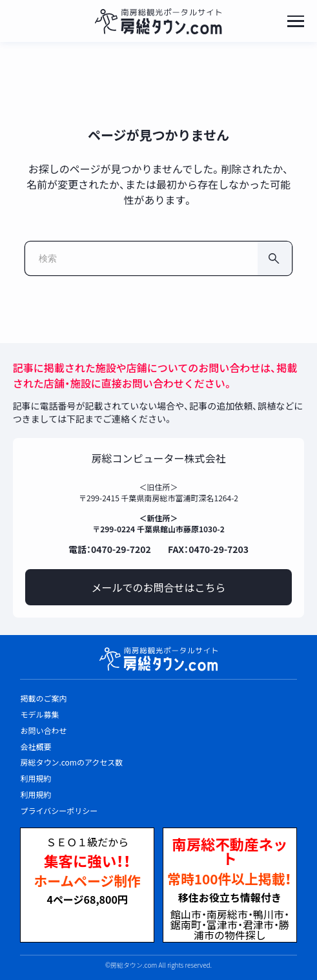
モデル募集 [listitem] (39, 714)
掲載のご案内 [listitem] (43, 698)
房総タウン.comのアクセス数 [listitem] (71, 762)
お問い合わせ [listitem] (43, 730)
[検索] (274, 258)
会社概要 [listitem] (36, 746)
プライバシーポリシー (59, 810)
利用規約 (36, 794)
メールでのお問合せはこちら (158, 587)
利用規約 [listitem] (36, 778)
